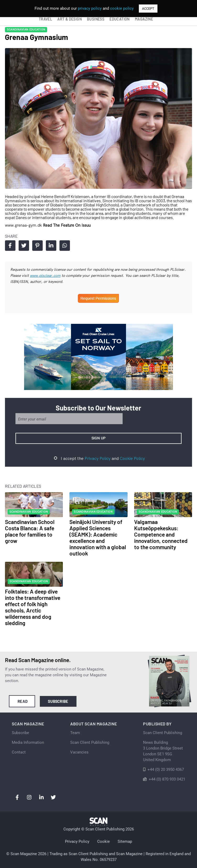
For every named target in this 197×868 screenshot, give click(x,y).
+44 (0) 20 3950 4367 (166, 770)
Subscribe (58, 701)
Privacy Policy (98, 458)
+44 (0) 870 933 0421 (167, 779)
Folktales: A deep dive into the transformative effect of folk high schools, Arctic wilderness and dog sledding (33, 607)
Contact (19, 752)
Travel (45, 19)
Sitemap (125, 841)
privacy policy (90, 8)
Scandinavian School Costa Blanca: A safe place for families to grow (30, 531)
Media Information (28, 742)
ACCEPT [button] (148, 9)
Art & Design (70, 19)
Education (120, 19)
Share (10, 246)
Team (75, 733)
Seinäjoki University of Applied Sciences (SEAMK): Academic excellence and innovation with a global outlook (98, 537)
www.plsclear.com (45, 276)
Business (96, 19)
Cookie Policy (132, 458)
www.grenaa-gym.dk (24, 225)
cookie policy (122, 8)
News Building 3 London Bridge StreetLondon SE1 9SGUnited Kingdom (163, 751)
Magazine (144, 19)
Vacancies (79, 752)
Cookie (103, 841)
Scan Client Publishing (90, 742)
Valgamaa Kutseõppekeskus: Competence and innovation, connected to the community (161, 534)
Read (23, 701)
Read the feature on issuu (67, 225)
